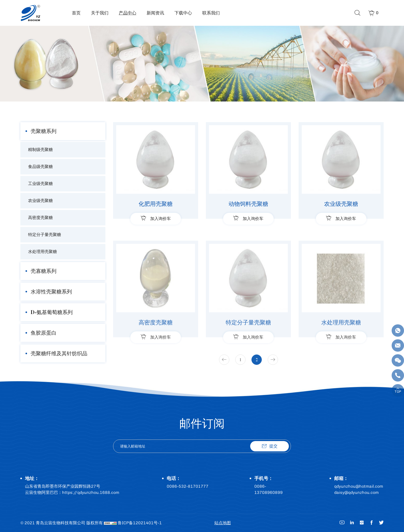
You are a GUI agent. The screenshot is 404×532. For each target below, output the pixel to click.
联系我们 (211, 13)
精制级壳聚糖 (40, 150)
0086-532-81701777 (188, 486)
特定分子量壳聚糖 (45, 235)
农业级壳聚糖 (40, 201)
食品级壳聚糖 (40, 167)
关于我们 (100, 13)
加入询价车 (161, 219)
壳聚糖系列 (44, 131)
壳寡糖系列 (44, 271)
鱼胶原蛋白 (44, 333)
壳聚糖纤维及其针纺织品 (59, 353)
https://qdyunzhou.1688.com (91, 492)
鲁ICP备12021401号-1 (140, 523)
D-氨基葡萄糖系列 (52, 312)
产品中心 (128, 13)
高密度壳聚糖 (40, 218)
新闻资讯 (155, 13)
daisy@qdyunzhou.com (356, 492)
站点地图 (223, 523)
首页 (76, 13)
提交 (273, 446)
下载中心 (183, 13)
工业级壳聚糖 (40, 184)
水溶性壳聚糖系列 (51, 292)
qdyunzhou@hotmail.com (359, 486)
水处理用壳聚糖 (43, 252)
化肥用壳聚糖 (156, 204)
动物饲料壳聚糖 (248, 204)
